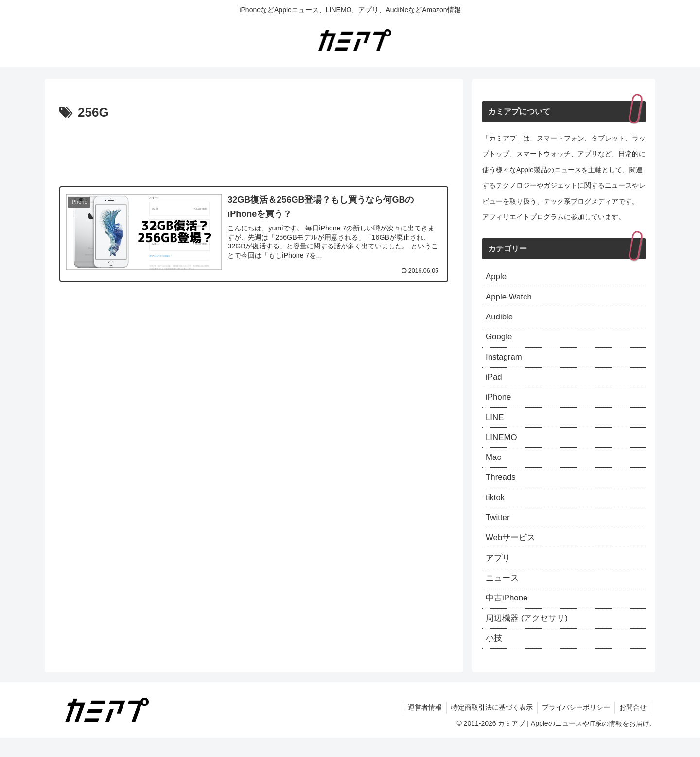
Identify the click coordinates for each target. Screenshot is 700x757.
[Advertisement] (254, 151)
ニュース (503, 594)
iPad (494, 383)
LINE (495, 425)
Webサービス (512, 551)
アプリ (499, 573)
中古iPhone (508, 615)
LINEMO (502, 446)
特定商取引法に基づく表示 (490, 727)
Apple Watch (510, 299)
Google (500, 341)
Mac (494, 467)
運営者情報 (421, 727)
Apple (497, 277)
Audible (500, 319)
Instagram (505, 362)
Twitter (499, 530)
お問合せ (632, 727)
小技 (494, 657)
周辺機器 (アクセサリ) (529, 636)
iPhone (499, 404)
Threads (502, 488)
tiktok (496, 510)
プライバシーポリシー (575, 727)
